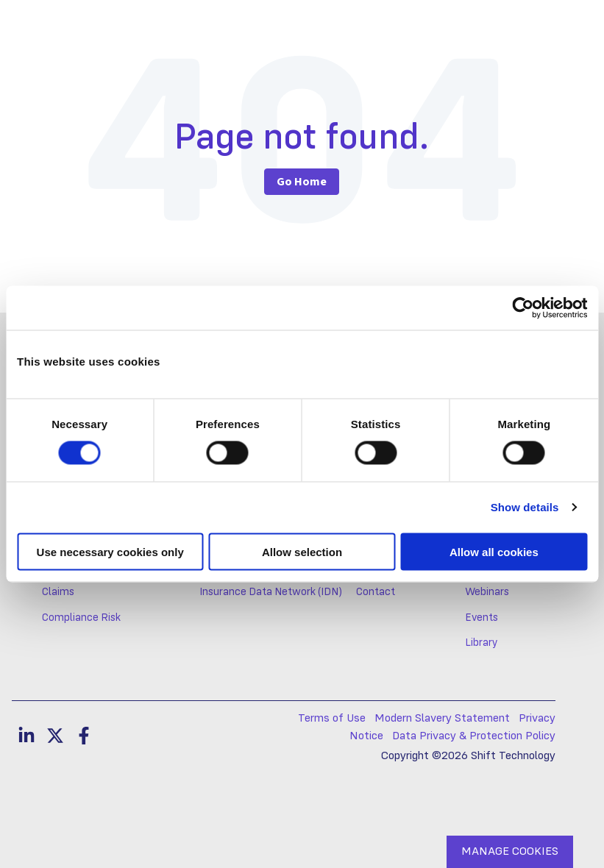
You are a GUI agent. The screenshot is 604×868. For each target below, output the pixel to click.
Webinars (487, 592)
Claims (58, 592)
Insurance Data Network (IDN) (271, 592)
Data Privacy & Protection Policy (474, 736)
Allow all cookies (494, 551)
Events (482, 618)
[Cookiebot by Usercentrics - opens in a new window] (523, 308)
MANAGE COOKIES (510, 852)
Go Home (302, 182)
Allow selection (302, 551)
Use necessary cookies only (110, 551)
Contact (376, 592)
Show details (525, 507)
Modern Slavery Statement (442, 719)
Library (482, 643)
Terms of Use (332, 719)
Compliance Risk (81, 618)
